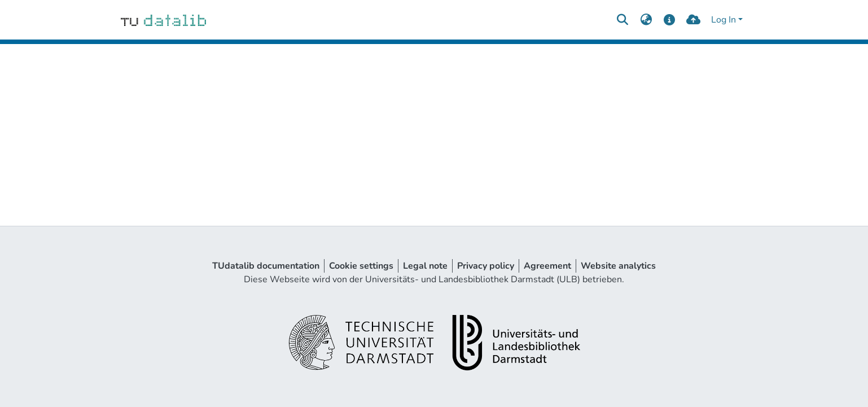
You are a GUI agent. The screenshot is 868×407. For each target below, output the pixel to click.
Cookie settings (361, 266)
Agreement (547, 266)
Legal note (425, 266)
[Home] (163, 20)
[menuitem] (646, 20)
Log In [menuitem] (724, 20)
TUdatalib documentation (266, 266)
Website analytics (618, 266)
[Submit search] (622, 20)
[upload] (693, 20)
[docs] (670, 20)
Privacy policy (486, 266)
